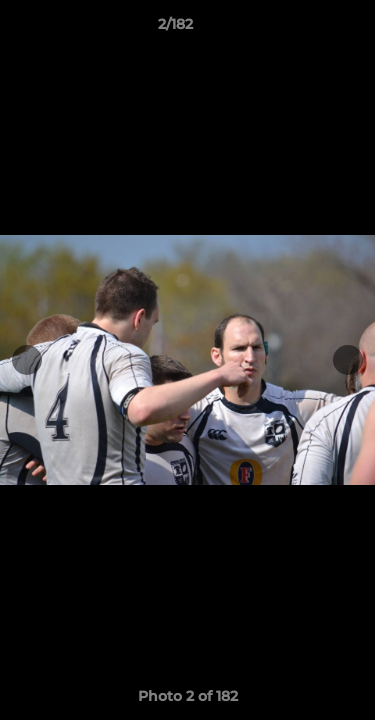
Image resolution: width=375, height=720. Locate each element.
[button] (303, 29)
